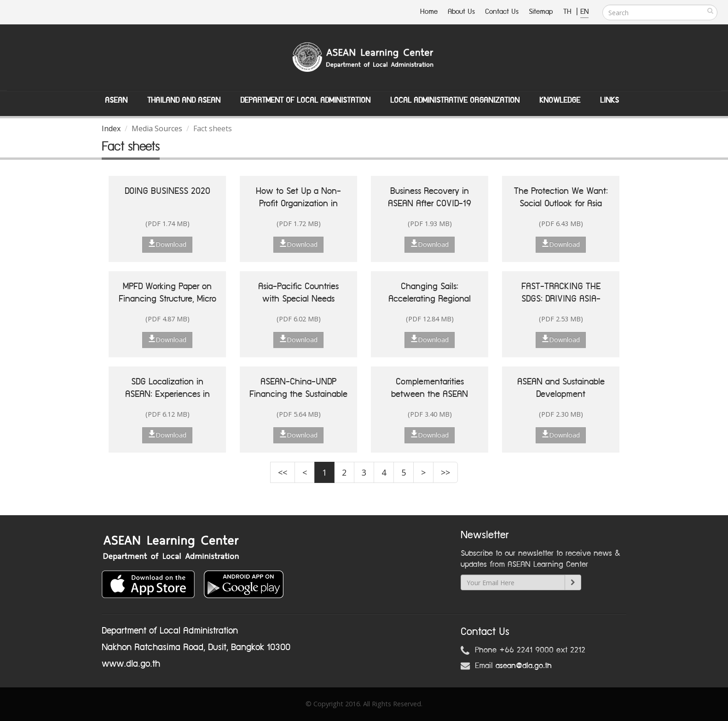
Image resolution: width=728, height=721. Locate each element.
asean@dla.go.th (524, 666)
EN (584, 12)
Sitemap (541, 12)
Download (167, 244)
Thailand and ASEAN (184, 100)
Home (429, 12)
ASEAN (116, 100)
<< (283, 472)
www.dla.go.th (131, 664)
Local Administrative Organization (455, 100)
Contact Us (502, 12)
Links (610, 100)
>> (445, 472)
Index (111, 128)
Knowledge (560, 100)
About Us (461, 12)
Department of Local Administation (305, 100)
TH (569, 12)
